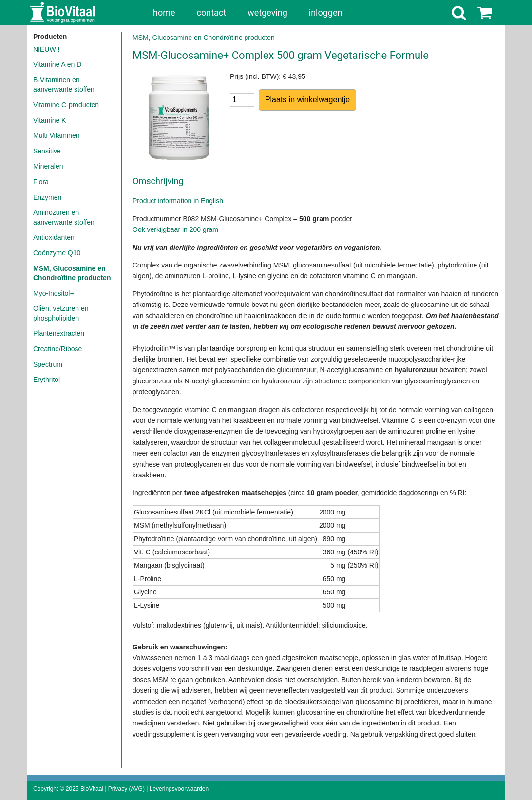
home (164, 12)
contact (212, 12)
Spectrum (48, 364)
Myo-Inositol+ (54, 293)
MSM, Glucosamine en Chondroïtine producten (72, 273)
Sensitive (47, 151)
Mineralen (48, 166)
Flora (41, 182)
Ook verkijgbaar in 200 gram (175, 229)
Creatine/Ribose (57, 349)
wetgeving (267, 12)
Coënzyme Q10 (57, 253)
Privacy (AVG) (126, 789)
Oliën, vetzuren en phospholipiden (61, 313)
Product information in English (178, 201)
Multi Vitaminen (56, 135)
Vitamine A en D (57, 64)
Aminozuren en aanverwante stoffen (64, 217)
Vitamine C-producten (66, 105)
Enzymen (47, 197)
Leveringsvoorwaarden (179, 789)
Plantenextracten (59, 333)
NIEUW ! (46, 49)
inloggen (326, 12)
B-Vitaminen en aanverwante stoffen (64, 85)
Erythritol (47, 380)
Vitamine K (49, 120)
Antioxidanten (54, 237)
